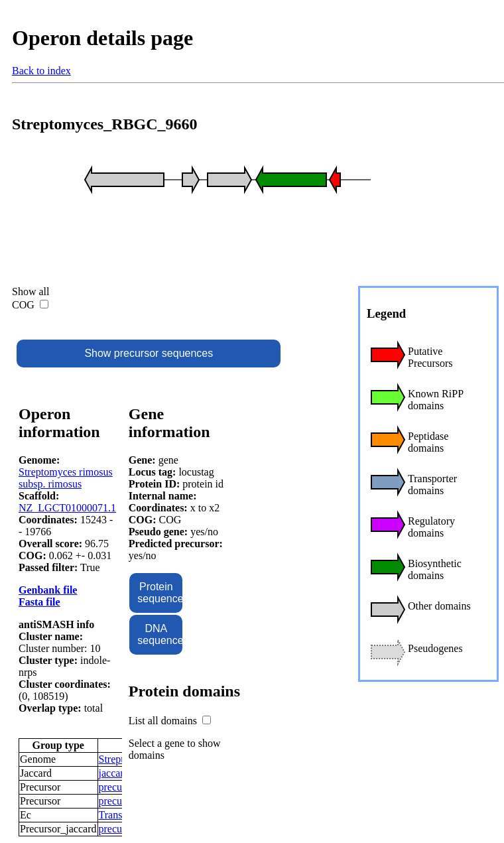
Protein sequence (160, 593)
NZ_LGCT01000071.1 (67, 508)
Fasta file (39, 602)
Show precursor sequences (149, 353)
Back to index (41, 71)
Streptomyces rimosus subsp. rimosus (66, 478)
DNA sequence (160, 634)
